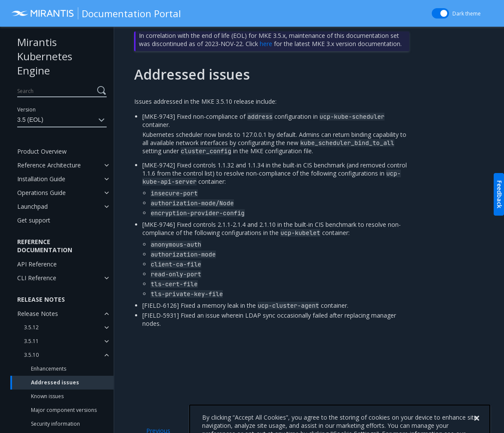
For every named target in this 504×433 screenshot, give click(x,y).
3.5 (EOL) (62, 120)
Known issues (47, 396)
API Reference (37, 264)
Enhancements (49, 369)
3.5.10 (31, 355)
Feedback (499, 194)
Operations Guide (41, 193)
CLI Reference (37, 278)
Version (26, 110)
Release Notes (38, 314)
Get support (34, 220)
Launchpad (32, 206)
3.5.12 (31, 327)
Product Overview (42, 151)
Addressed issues (55, 382)
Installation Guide (41, 179)
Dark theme (467, 14)
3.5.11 (31, 341)
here (266, 44)
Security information (55, 424)
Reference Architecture (49, 165)
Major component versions (64, 410)
